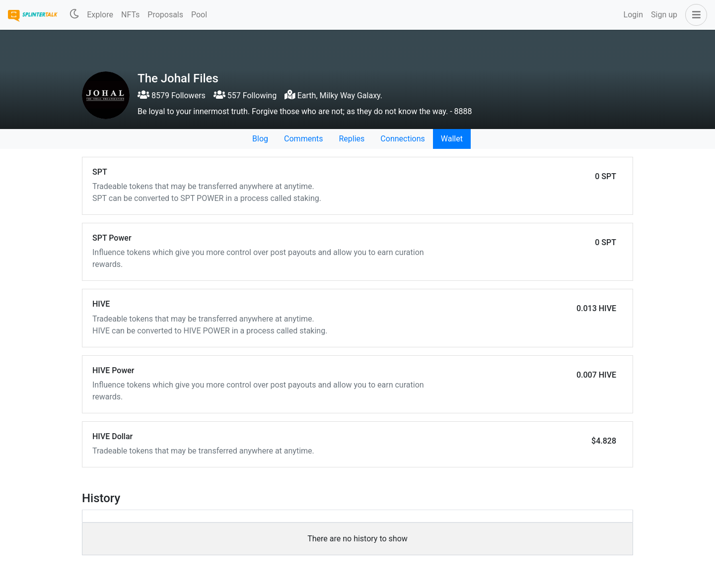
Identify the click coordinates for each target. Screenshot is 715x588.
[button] (694, 15)
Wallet (452, 139)
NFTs (130, 15)
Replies (352, 139)
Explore (100, 15)
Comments (303, 139)
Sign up (664, 15)
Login (633, 15)
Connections (402, 139)
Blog (260, 139)
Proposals (165, 15)
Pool (199, 15)
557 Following (245, 96)
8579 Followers (172, 96)
